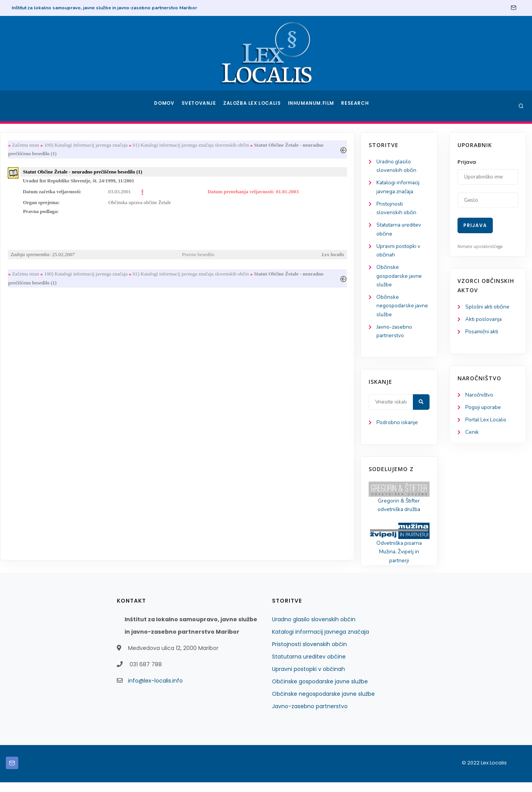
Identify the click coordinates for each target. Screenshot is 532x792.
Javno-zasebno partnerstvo (310, 716)
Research (356, 106)
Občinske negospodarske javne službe (48, 311)
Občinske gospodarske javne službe (45, 280)
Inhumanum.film (312, 106)
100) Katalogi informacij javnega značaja (177, 145)
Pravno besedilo (287, 258)
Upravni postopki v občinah (308, 679)
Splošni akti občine (488, 307)
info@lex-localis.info (155, 690)
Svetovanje (201, 106)
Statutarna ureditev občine (309, 666)
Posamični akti (483, 333)
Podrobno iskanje (43, 430)
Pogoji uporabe (484, 409)
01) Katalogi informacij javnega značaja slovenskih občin (282, 145)
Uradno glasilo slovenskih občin (314, 629)
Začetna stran (116, 145)
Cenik (472, 435)
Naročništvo (480, 396)
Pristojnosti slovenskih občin (309, 654)
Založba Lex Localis (254, 106)
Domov (165, 106)
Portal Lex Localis (487, 422)
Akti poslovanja (484, 320)
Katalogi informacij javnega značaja (321, 641)
